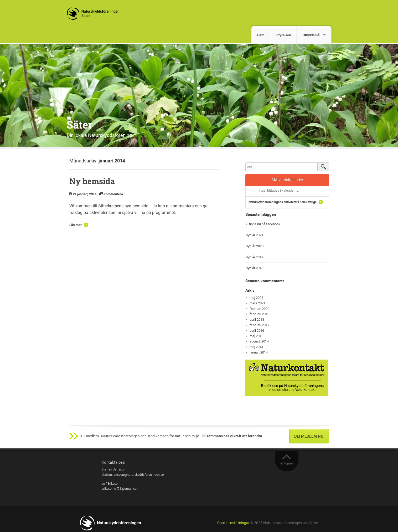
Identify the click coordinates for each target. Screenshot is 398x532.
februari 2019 (259, 314)
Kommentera (113, 194)
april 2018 (257, 319)
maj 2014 (256, 347)
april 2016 (257, 331)
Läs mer (76, 225)
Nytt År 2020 (254, 246)
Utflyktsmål (311, 35)
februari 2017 (259, 325)
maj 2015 (256, 336)
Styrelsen (284, 35)
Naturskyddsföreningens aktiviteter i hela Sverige (283, 202)
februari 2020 (259, 309)
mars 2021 (257, 303)
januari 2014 (259, 352)
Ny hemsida (92, 181)
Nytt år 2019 (254, 257)
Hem (261, 35)
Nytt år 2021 (254, 235)
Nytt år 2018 (254, 268)
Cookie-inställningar (233, 523)
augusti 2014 (259, 341)
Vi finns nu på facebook (263, 224)
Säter (80, 124)
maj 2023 (256, 298)
